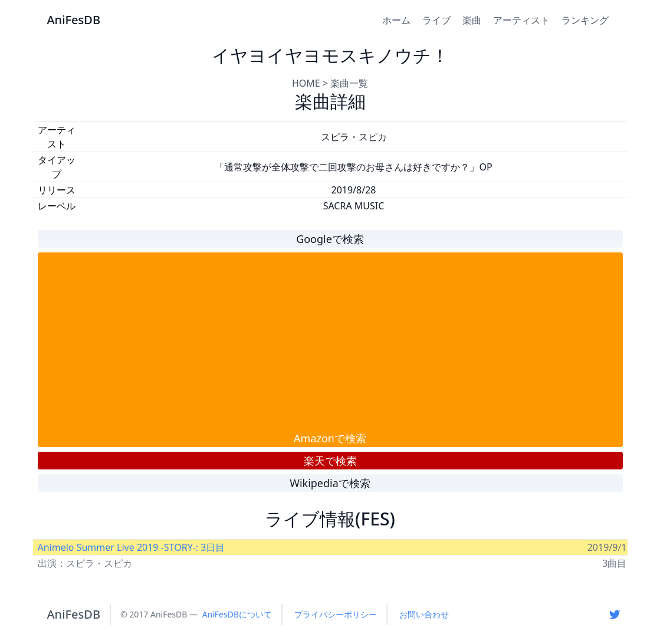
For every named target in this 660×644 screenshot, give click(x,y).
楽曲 (472, 20)
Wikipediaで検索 (330, 483)
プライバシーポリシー (336, 614)
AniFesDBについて (237, 614)
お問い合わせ (424, 614)
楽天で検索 (330, 461)
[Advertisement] (330, 341)
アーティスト (521, 20)
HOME (306, 83)
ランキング (585, 20)
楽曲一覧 (349, 83)
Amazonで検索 (330, 438)
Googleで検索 (330, 239)
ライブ (436, 20)
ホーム (396, 20)
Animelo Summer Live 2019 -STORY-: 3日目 (132, 547)
